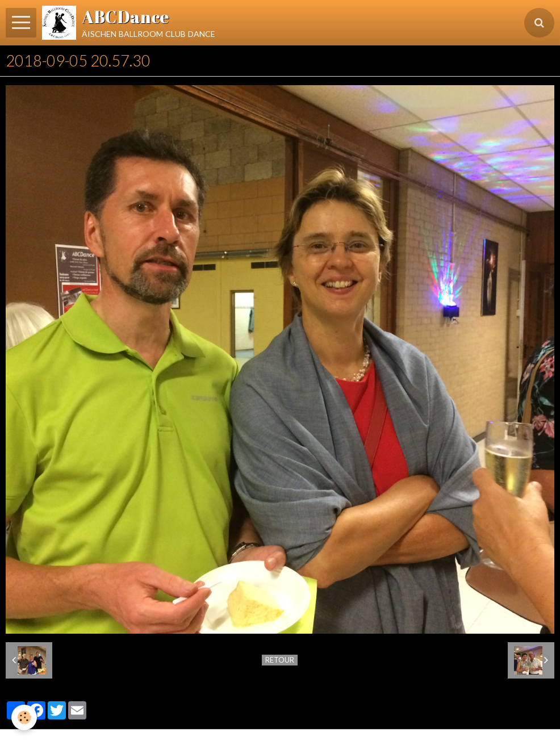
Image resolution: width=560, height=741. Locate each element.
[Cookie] (24, 717)
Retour (280, 660)
